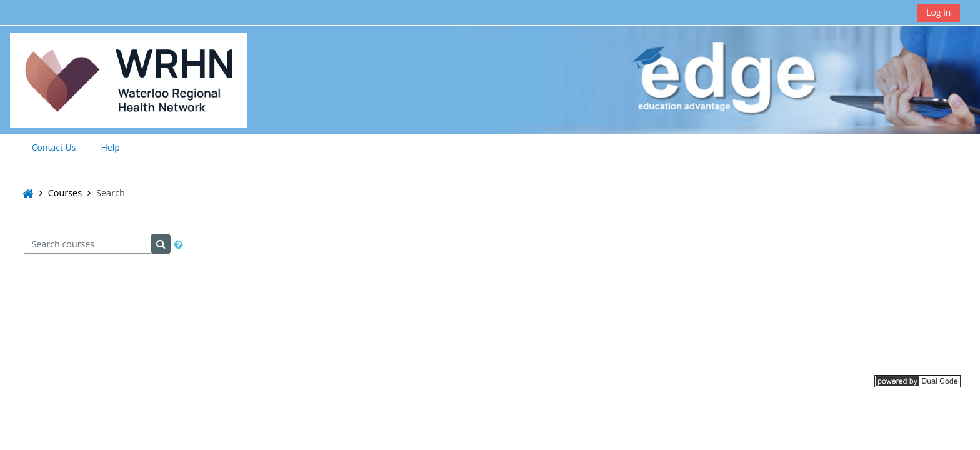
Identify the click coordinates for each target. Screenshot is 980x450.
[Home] (129, 78)
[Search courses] (88, 244)
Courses (65, 193)
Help (111, 147)
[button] (179, 245)
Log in (938, 12)
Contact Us (54, 147)
